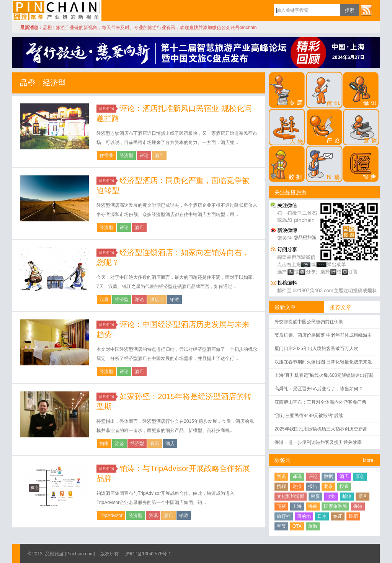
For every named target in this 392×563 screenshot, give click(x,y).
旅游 (313, 526)
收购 (331, 496)
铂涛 (175, 300)
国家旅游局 (335, 506)
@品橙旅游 (305, 237)
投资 (344, 486)
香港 (358, 506)
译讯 (297, 476)
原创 (360, 476)
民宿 (353, 516)
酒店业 (157, 300)
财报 (297, 486)
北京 (328, 486)
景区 (363, 496)
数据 (328, 476)
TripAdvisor (111, 516)
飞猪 (281, 506)
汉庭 (104, 300)
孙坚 (119, 444)
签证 (338, 516)
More (368, 460)
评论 (144, 155)
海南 (313, 506)
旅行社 (284, 516)
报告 (313, 486)
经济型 (126, 155)
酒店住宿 (108, 109)
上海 (297, 506)
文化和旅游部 (291, 496)
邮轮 (347, 496)
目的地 (304, 516)
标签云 (283, 460)
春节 (281, 526)
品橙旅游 (57, 10)
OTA (297, 526)
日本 (322, 516)
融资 (315, 496)
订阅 (366, 10)
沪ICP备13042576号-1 (148, 554)
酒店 (159, 155)
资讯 (155, 444)
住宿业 (106, 155)
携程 (281, 486)
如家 (104, 444)
